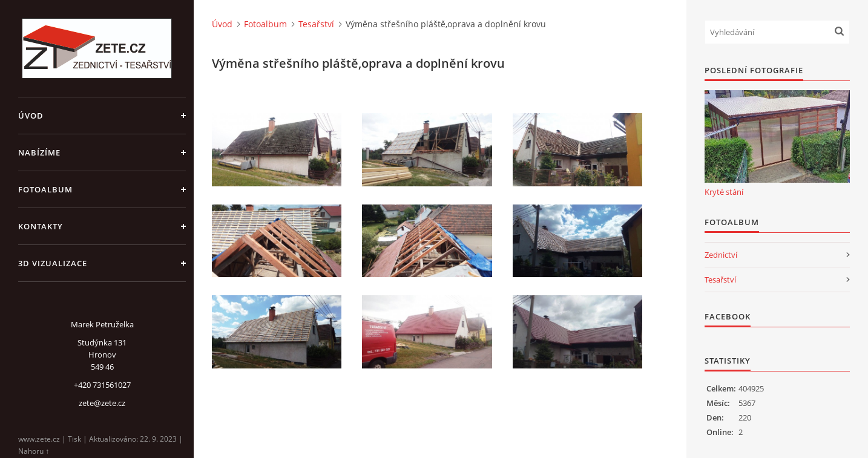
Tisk (74, 439)
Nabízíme (39, 152)
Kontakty (41, 226)
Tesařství (316, 24)
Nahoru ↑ (34, 451)
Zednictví (721, 255)
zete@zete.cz (102, 403)
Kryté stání (724, 192)
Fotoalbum (45, 189)
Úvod (31, 116)
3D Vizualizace (53, 263)
